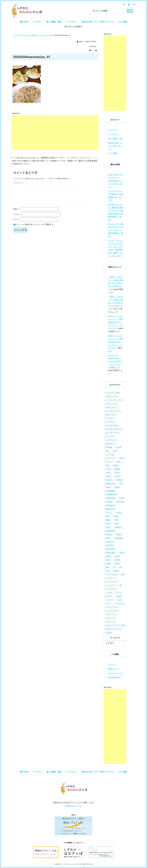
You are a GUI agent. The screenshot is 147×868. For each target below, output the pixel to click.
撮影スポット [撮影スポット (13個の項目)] (111, 444)
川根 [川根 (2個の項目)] (117, 520)
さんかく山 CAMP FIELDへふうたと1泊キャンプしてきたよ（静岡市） (115, 361)
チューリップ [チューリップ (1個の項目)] (111, 585)
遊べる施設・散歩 (54, 22)
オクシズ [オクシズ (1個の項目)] (109, 513)
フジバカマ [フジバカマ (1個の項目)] (110, 600)
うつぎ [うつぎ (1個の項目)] (119, 593)
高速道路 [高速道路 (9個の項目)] (109, 447)
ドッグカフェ (72, 22)
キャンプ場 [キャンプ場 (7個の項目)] (110, 455)
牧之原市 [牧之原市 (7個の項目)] (109, 535)
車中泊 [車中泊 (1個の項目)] (122, 458)
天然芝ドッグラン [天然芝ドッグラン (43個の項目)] (112, 396)
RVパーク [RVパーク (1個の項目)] (109, 462)
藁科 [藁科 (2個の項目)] (108, 516)
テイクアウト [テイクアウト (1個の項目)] (111, 436)
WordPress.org (114, 677)
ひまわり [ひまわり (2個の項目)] (109, 596)
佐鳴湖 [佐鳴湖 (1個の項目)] (108, 556)
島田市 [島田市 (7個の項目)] (108, 524)
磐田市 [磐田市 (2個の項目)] (108, 538)
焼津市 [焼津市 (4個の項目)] (116, 516)
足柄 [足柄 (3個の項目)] (108, 466)
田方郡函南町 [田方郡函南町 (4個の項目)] (111, 491)
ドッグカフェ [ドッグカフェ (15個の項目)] (111, 422)
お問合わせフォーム (74, 806)
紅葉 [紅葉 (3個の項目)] (120, 600)
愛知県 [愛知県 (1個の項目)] (117, 564)
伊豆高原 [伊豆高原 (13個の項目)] (109, 502)
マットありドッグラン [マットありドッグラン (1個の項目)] (114, 411)
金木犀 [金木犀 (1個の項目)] (119, 596)
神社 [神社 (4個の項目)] (108, 451)
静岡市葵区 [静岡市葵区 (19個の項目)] (120, 502)
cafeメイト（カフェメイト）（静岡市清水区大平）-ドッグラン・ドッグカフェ (116, 322)
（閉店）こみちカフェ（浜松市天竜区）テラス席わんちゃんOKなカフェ (116, 283)
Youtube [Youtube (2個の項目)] (109, 633)
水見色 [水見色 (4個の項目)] (119, 513)
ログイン (112, 664)
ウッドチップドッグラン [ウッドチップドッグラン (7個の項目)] (114, 400)
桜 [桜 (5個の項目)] (114, 567)
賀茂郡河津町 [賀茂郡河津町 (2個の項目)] (111, 498)
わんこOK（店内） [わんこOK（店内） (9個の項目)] (112, 426)
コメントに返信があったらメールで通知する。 (34, 228)
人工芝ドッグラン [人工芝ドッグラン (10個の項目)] (112, 404)
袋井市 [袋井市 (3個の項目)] (119, 535)
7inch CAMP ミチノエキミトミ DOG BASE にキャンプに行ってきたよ (116, 181)
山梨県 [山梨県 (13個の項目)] (117, 556)
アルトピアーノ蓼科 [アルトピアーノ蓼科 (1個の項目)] (113, 393)
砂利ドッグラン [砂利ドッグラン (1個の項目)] (111, 407)
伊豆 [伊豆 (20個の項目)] (121, 484)
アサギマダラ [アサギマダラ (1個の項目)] (120, 604)
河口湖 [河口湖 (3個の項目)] (117, 560)
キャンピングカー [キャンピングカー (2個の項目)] (112, 611)
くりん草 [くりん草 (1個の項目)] (109, 593)
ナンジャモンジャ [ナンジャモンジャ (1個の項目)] (112, 582)
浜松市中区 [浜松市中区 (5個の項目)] (110, 542)
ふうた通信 (122, 22)
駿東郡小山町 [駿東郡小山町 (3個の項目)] (111, 484)
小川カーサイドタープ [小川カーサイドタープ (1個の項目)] (114, 629)
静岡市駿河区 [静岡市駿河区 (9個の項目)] (111, 505)
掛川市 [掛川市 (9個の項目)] (108, 527)
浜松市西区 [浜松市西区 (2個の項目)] (110, 545)
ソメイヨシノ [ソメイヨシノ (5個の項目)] (111, 578)
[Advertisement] (75, 132)
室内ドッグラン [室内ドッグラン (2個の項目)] (111, 415)
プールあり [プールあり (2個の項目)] (110, 418)
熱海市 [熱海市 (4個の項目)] (116, 466)
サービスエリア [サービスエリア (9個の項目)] (111, 440)
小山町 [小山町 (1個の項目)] (108, 469)
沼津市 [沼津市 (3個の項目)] (117, 473)
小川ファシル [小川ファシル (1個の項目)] (111, 618)
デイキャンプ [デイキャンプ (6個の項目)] (111, 458)
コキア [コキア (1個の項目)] (108, 604)
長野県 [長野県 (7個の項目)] (108, 564)
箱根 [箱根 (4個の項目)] (119, 462)
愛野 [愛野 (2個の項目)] (117, 524)
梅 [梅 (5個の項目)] (121, 567)
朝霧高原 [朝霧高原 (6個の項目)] (120, 480)
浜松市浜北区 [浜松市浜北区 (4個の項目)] (111, 549)
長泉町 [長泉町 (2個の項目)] (108, 476)
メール (17, 218)
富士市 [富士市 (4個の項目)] (117, 476)
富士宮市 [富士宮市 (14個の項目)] (109, 480)
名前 (16, 213)
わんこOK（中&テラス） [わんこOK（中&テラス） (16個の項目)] (114, 429)
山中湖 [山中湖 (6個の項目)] (108, 560)
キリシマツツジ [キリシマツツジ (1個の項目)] (111, 589)
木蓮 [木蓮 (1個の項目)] (108, 571)
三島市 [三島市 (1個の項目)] (108, 473)
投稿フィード (114, 669)
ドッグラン (38, 22)
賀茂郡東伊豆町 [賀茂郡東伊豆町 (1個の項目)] (111, 495)
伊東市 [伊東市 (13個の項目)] (108, 487)
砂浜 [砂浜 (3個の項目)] (115, 451)
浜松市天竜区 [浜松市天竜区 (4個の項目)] (111, 553)
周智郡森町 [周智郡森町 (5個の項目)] (119, 538)
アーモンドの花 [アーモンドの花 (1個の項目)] (111, 575)
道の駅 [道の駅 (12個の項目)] (119, 447)
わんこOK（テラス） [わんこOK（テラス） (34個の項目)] (113, 433)
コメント (18, 183)
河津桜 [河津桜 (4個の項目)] (116, 571)
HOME (24, 22)
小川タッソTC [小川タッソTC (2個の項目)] (111, 622)
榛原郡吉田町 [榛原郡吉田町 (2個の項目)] (111, 531)
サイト (16, 223)
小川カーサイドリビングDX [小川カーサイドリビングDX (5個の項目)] (115, 625)
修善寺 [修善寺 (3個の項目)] (117, 487)
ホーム (15, 35)
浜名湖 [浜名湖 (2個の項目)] (122, 553)
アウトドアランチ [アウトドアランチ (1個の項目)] (112, 607)
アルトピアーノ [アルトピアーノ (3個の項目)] (111, 615)
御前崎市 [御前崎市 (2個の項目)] (118, 527)
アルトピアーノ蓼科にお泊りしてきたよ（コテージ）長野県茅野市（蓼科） (116, 230)
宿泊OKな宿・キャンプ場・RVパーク (97, 22)
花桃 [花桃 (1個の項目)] (123, 575)
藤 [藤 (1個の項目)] (120, 585)
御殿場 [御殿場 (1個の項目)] (117, 469)
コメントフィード (116, 673)
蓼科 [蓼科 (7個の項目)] (108, 567)
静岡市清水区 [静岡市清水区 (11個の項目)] (111, 509)
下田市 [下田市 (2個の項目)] (122, 498)
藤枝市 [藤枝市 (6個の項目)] (108, 520)
